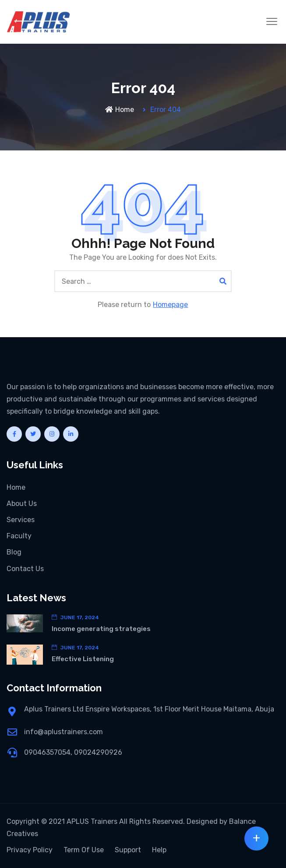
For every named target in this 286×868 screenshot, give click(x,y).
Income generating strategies (101, 629)
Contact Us (25, 569)
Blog (14, 552)
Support (128, 850)
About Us (22, 504)
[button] (272, 22)
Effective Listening (83, 659)
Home (120, 110)
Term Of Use (84, 850)
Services (21, 520)
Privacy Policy (30, 850)
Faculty (19, 536)
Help (159, 850)
